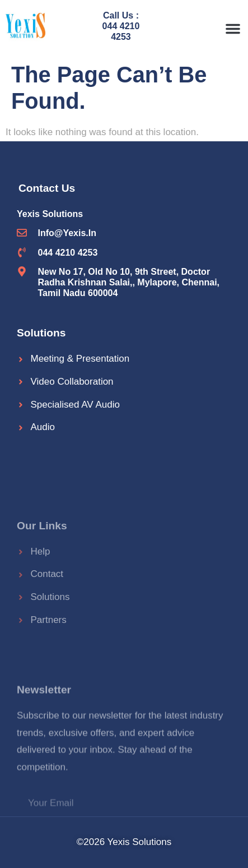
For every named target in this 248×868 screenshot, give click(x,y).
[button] (233, 29)
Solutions (41, 333)
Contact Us (47, 188)
